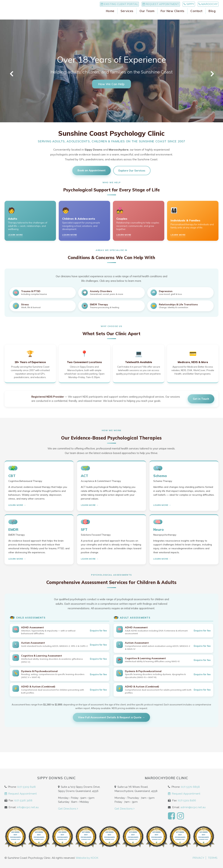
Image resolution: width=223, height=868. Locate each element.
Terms (213, 858)
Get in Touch (201, 399)
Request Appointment (143, 5)
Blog (212, 17)
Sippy (178, 5)
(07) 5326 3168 (23, 800)
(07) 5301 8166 (187, 800)
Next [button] (212, 74)
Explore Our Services (132, 171)
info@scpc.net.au (28, 807)
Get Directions (68, 809)
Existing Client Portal (95, 5)
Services (127, 17)
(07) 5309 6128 (26, 787)
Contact (196, 17)
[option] (111, 71)
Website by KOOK (87, 858)
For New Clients (173, 17)
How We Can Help (111, 84)
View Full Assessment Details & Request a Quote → (111, 717)
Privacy (198, 858)
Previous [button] (11, 74)
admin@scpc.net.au (193, 807)
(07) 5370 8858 (190, 787)
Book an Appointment (92, 170)
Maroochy (205, 5)
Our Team (147, 17)
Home (110, 17)
